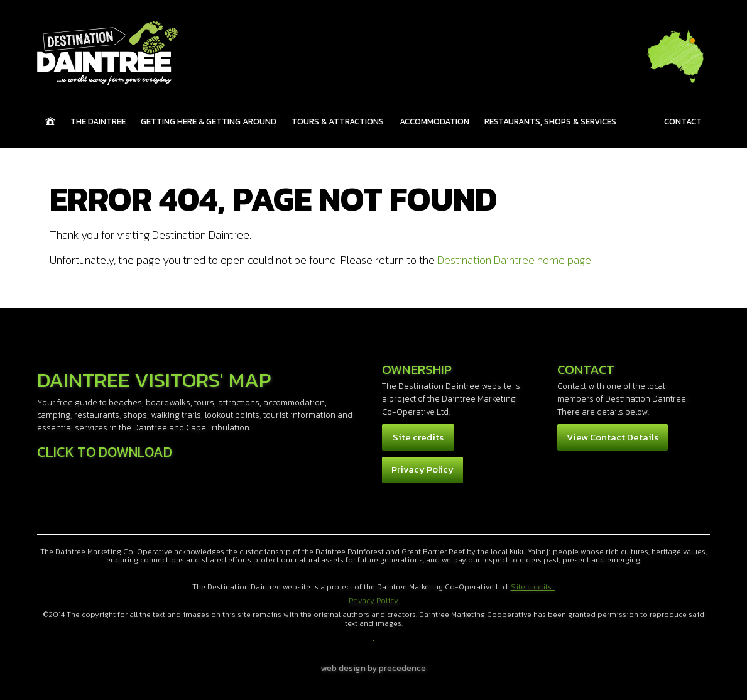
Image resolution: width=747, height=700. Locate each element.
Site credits (418, 437)
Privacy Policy (423, 469)
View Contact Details (613, 437)
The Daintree (98, 121)
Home (50, 121)
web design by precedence (373, 668)
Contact (683, 121)
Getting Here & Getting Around (209, 121)
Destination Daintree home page (514, 260)
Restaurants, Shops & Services (550, 121)
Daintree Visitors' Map (154, 380)
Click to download (105, 452)
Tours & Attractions (338, 121)
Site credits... (533, 587)
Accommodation (434, 121)
